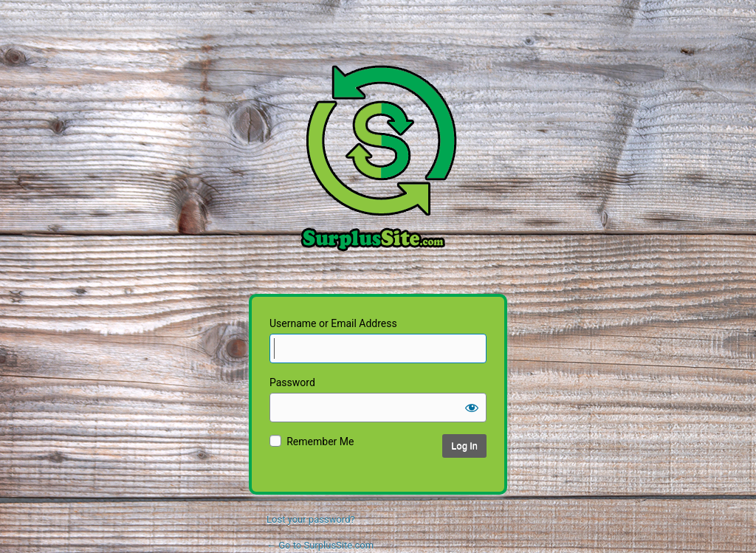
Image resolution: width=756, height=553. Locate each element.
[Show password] (472, 408)
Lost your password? (311, 519)
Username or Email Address (333, 323)
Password (292, 382)
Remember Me (320, 442)
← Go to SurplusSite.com (320, 545)
